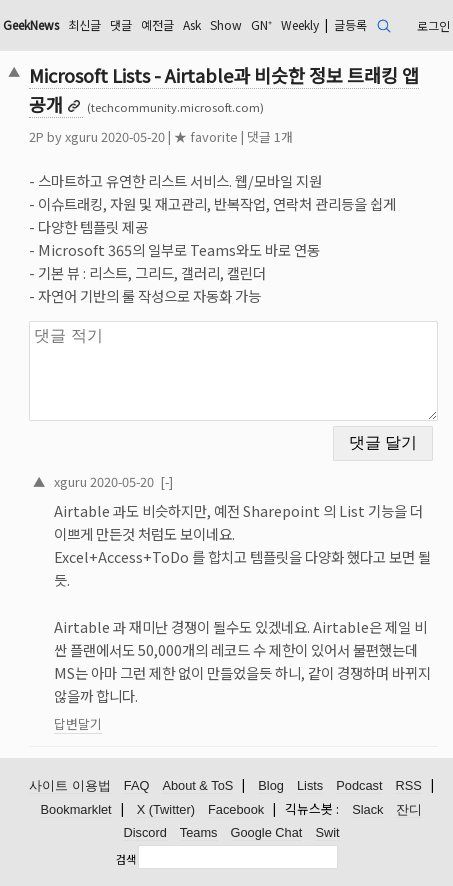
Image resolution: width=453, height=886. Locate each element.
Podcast (359, 785)
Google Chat (267, 832)
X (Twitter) (166, 809)
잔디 (409, 809)
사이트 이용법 (70, 785)
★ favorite (206, 136)
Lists (310, 785)
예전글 (157, 24)
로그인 (433, 25)
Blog (271, 785)
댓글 (121, 24)
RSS (408, 785)
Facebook (236, 809)
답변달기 (78, 723)
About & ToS (197, 785)
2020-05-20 (122, 481)
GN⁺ (261, 24)
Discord (144, 832)
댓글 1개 (270, 136)
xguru (81, 136)
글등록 (350, 24)
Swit (327, 832)
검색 (126, 859)
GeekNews (31, 24)
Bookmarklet (76, 809)
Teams (199, 832)
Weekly (300, 24)
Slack (367, 809)
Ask (192, 24)
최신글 (84, 24)
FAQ (137, 785)
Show (226, 24)
